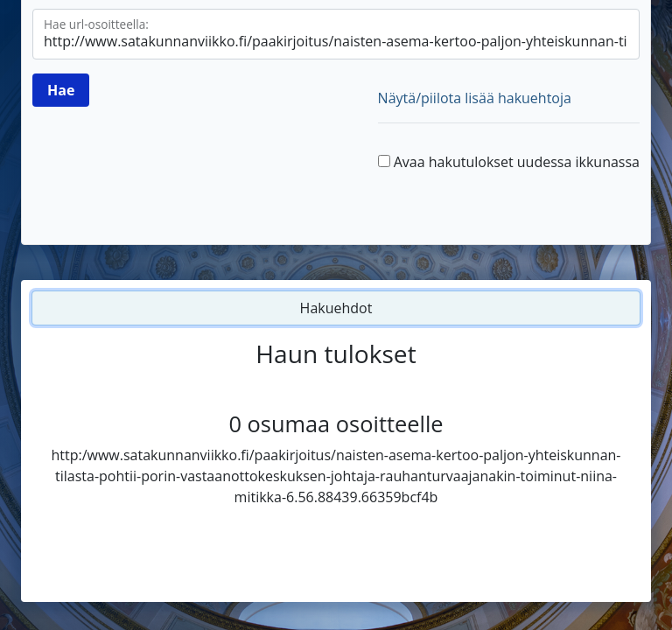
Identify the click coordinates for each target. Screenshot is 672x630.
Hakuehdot (336, 308)
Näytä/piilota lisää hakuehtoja (475, 98)
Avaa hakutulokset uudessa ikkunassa (517, 162)
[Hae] (61, 90)
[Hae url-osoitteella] (336, 34)
